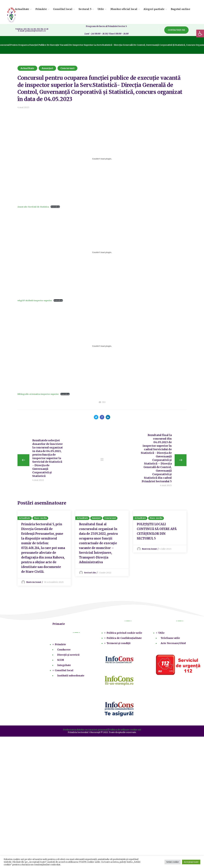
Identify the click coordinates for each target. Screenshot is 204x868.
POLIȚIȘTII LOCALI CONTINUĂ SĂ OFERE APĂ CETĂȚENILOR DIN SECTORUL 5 (157, 532)
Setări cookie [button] (173, 862)
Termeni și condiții (119, 644)
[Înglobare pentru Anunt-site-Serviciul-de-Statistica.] (102, 159)
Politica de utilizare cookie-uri (125, 730)
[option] (44, 548)
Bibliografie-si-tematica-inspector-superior (38, 394)
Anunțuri (47, 68)
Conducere (64, 650)
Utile (161, 633)
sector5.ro (90, 573)
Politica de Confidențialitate (124, 639)
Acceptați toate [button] (191, 862)
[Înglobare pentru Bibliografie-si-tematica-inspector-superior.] (102, 346)
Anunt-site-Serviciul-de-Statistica (33, 207)
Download (55, 207)
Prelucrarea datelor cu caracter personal (85, 730)
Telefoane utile (170, 639)
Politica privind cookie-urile (124, 633)
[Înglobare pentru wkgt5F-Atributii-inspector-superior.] (102, 252)
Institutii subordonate (71, 676)
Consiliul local (64, 671)
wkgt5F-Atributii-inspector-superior (35, 300)
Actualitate (27, 68)
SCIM (61, 661)
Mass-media (40, 519)
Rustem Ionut (34, 583)
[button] (200, 34)
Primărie (60, 645)
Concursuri (67, 68)
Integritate (64, 666)
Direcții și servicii (68, 655)
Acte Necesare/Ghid (173, 644)
